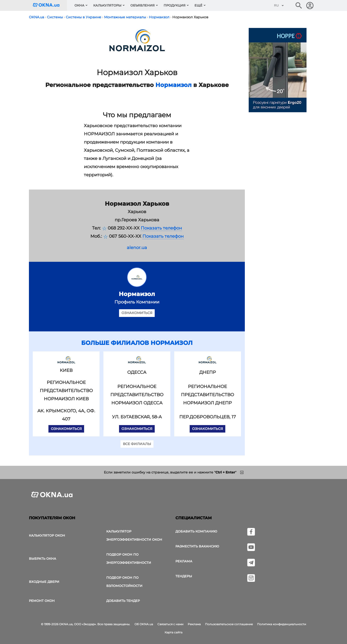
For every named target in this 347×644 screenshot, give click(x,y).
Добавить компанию (196, 531)
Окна (79, 5)
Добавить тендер (123, 601)
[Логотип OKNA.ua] (50, 5)
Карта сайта (173, 632)
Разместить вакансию (197, 546)
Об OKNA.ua (144, 624)
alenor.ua (137, 248)
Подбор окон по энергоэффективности (129, 559)
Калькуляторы (107, 5)
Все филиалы (137, 444)
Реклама (184, 561)
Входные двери (44, 582)
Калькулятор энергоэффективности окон (134, 535)
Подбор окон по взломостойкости (124, 582)
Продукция (175, 5)
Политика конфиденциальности (282, 624)
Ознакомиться (137, 313)
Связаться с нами (170, 624)
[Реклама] (278, 71)
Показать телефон (161, 228)
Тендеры (184, 576)
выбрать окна (43, 559)
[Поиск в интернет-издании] (299, 6)
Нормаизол (173, 85)
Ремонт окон (42, 601)
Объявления (143, 5)
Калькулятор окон (47, 535)
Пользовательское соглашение (229, 624)
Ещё (198, 5)
